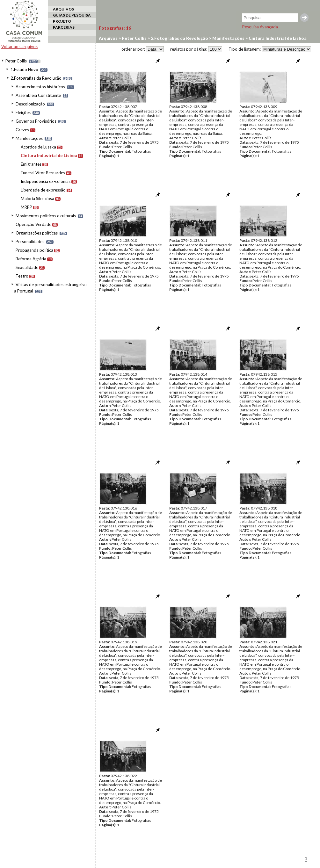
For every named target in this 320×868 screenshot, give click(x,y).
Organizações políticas (37, 233)
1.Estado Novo (24, 69)
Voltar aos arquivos (19, 47)
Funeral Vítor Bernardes (43, 173)
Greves (22, 130)
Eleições (23, 112)
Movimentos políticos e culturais (46, 216)
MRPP (26, 207)
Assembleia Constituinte (38, 95)
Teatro (22, 276)
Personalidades (30, 242)
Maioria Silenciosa (37, 199)
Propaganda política (34, 250)
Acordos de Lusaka (38, 147)
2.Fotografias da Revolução (36, 78)
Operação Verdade (33, 224)
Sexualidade (27, 267)
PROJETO (62, 21)
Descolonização (30, 104)
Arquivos (108, 38)
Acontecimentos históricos (40, 87)
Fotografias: (115, 28)
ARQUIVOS (63, 9)
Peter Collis (16, 61)
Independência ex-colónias (46, 181)
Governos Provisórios (36, 121)
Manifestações (29, 138)
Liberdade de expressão (43, 190)
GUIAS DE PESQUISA (72, 15)
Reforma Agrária (31, 259)
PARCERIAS (64, 27)
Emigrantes (31, 164)
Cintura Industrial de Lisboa (49, 156)
